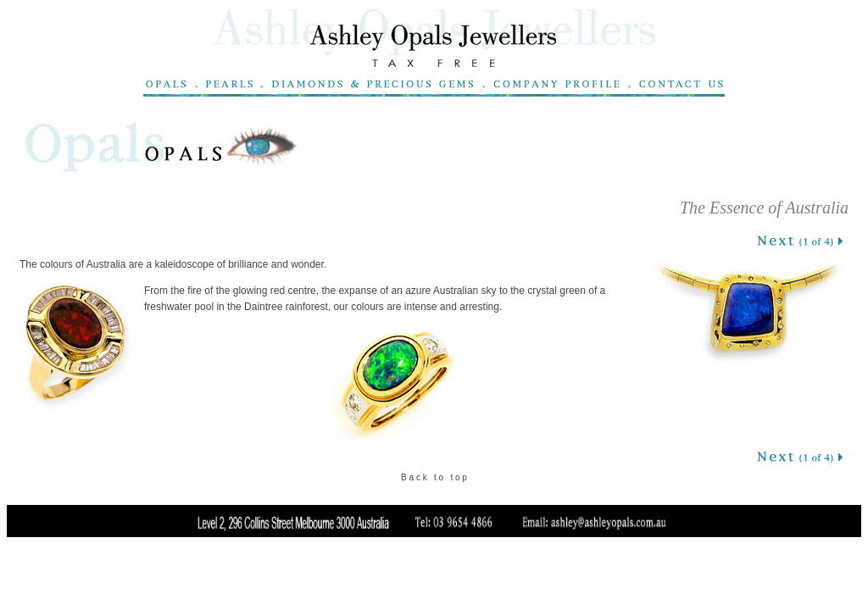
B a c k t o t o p (434, 477)
